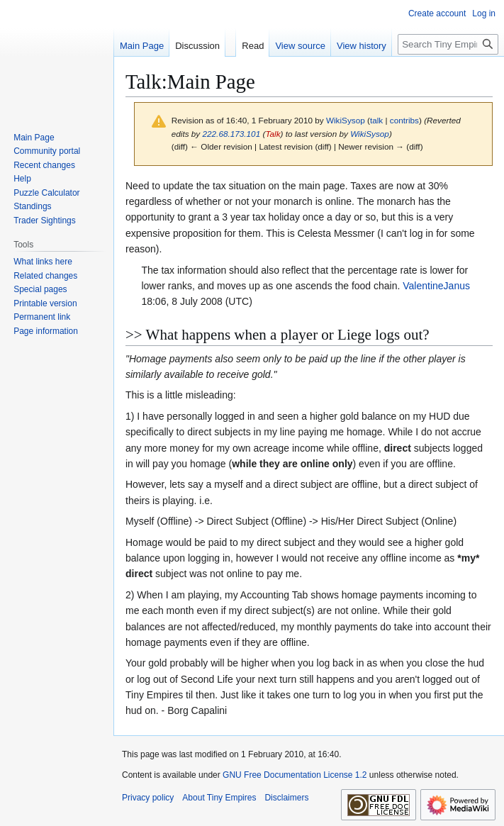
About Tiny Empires (219, 798)
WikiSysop (370, 134)
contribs (404, 120)
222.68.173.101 (232, 134)
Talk (273, 134)
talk (376, 120)
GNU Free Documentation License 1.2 (295, 775)
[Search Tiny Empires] (448, 44)
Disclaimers (286, 798)
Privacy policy (148, 798)
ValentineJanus (436, 286)
